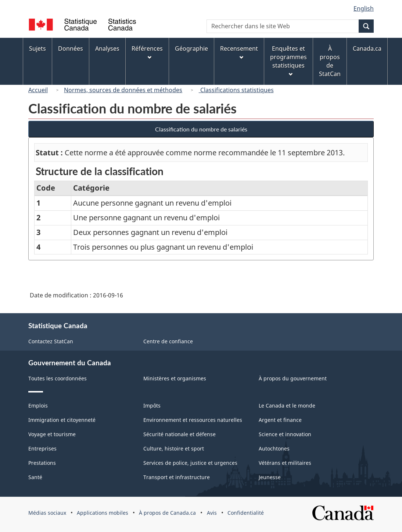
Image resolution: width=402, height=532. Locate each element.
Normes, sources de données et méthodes (123, 90)
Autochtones (274, 448)
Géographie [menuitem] (191, 48)
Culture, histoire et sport (174, 448)
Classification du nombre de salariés (201, 129)
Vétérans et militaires (285, 463)
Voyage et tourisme (52, 434)
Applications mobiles (103, 513)
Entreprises (42, 448)
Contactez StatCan (51, 341)
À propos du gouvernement (293, 378)
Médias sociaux (47, 513)
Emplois (38, 406)
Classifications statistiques (236, 90)
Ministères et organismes (175, 378)
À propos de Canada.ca (167, 513)
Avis (212, 513)
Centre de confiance (168, 341)
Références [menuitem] (147, 52)
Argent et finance (280, 420)
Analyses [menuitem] (107, 48)
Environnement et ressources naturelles (193, 420)
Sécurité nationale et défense (180, 434)
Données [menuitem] (71, 48)
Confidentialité (246, 513)
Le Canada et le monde (287, 406)
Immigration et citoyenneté (62, 420)
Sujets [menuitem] (37, 48)
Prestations (42, 463)
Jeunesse (270, 477)
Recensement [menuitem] (239, 52)
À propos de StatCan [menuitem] (330, 61)
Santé (35, 477)
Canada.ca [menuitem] (367, 48)
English (364, 8)
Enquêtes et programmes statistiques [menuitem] (288, 60)
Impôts (152, 406)
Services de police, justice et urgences (190, 463)
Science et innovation (285, 434)
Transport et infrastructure (177, 477)
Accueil (38, 90)
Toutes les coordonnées (58, 378)
